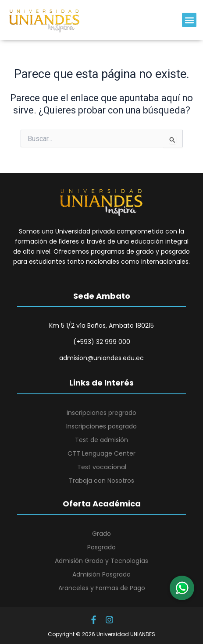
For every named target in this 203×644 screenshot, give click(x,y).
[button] (189, 20)
